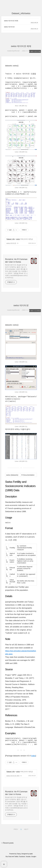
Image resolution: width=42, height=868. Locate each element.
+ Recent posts (8, 851)
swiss (18, 245)
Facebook (22, 865)
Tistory (19, 862)
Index (33, 764)
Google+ (34, 865)
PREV (16, 837)
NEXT (26, 837)
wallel (31, 862)
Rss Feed (8, 865)
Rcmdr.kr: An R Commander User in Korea (16, 266)
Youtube (28, 865)
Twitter (16, 865)
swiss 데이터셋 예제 (11, 21)
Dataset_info (11, 245)
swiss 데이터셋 (9, 27)
